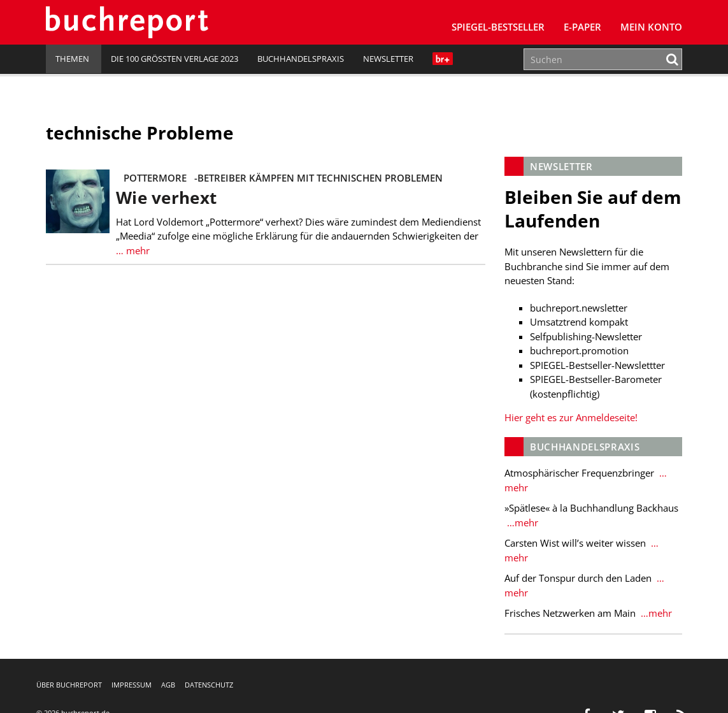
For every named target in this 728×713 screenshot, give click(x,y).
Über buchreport (69, 685)
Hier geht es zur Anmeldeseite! (571, 417)
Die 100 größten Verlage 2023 (175, 59)
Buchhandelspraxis (301, 59)
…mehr (521, 522)
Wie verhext (166, 198)
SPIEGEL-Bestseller (498, 27)
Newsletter (388, 59)
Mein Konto (651, 27)
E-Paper (582, 27)
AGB (168, 685)
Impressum (132, 685)
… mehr (133, 250)
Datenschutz (209, 685)
